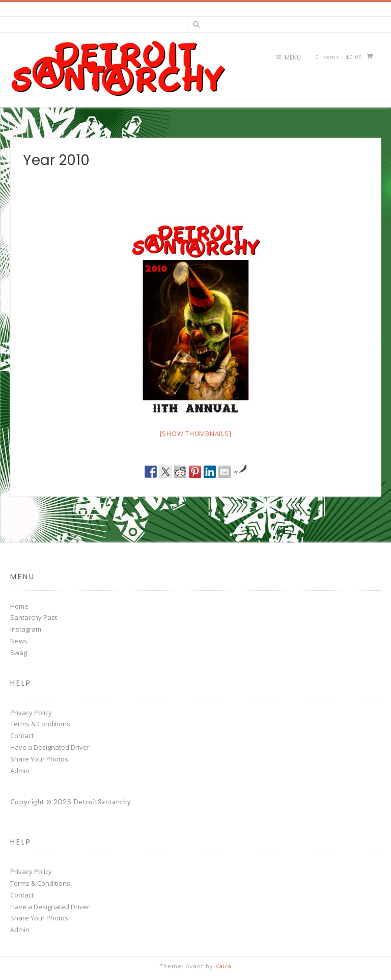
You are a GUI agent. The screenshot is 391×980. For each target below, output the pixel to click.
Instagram (26, 629)
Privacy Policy (31, 713)
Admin (20, 771)
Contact (22, 736)
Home (19, 606)
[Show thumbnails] (196, 433)
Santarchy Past (34, 617)
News (19, 641)
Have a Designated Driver (50, 747)
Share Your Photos (39, 759)
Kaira (224, 966)
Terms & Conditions (40, 724)
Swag (19, 652)
